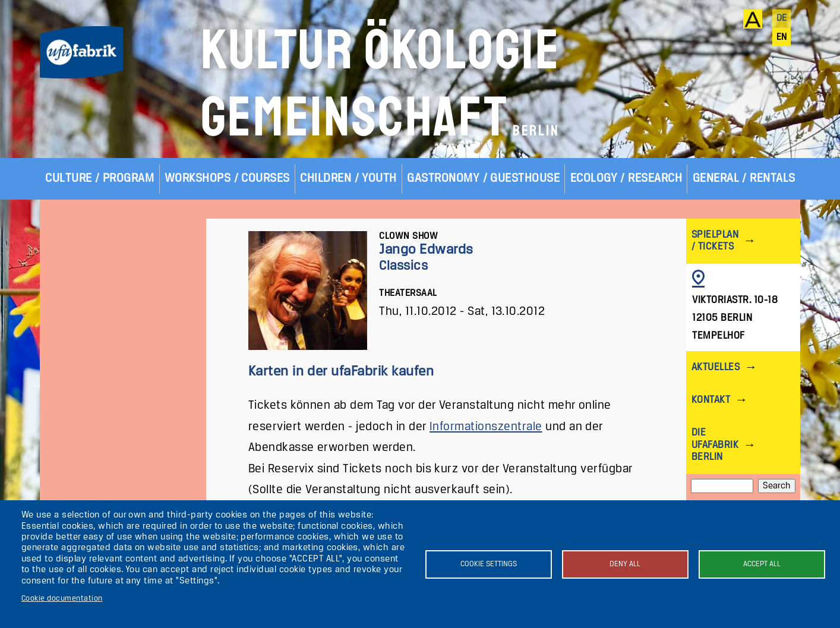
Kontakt (711, 400)
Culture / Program (100, 179)
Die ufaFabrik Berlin (715, 445)
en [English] (782, 37)
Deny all (625, 564)
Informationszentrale (486, 427)
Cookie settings (489, 564)
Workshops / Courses (227, 179)
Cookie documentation (62, 599)
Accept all (762, 564)
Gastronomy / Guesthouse (483, 179)
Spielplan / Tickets (715, 241)
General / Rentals (744, 179)
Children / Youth (348, 179)
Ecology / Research (626, 179)
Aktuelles (716, 367)
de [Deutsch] (782, 18)
